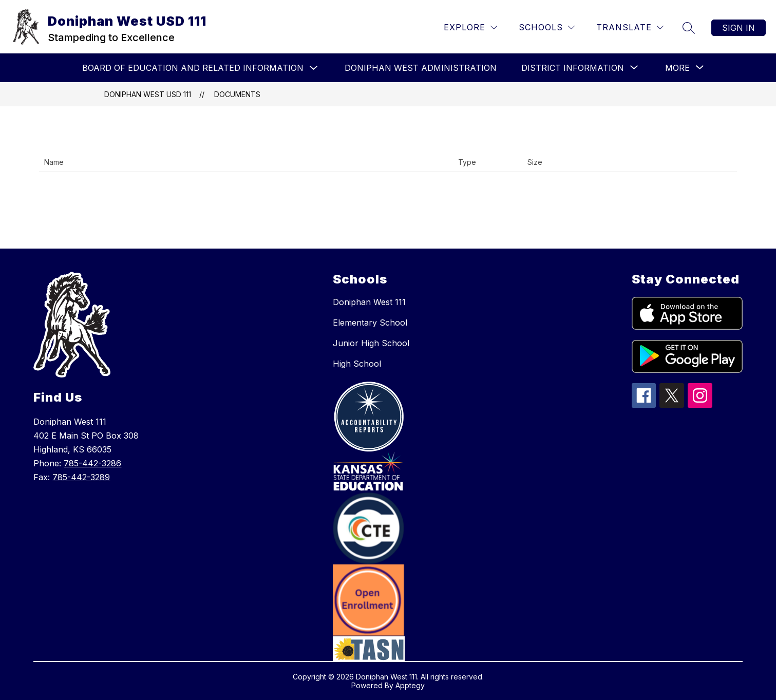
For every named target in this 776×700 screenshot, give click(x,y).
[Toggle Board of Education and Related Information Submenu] (314, 68)
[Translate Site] (630, 27)
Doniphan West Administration (421, 68)
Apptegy (410, 685)
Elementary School (370, 323)
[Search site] (689, 28)
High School (357, 364)
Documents (237, 94)
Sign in (739, 28)
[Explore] (470, 27)
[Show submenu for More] (677, 68)
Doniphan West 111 (369, 302)
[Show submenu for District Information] (573, 68)
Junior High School (371, 343)
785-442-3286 (92, 463)
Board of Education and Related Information (193, 68)
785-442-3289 (81, 477)
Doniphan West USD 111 (148, 94)
